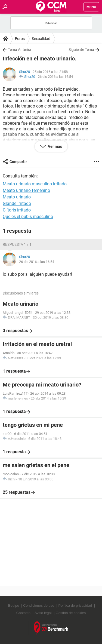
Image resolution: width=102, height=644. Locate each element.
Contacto (23, 613)
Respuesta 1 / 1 (17, 244)
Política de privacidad (75, 605)
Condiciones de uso (39, 605)
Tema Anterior (20, 50)
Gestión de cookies (71, 613)
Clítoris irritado (17, 210)
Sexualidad (41, 39)
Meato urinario (17, 197)
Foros (20, 39)
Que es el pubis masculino (28, 217)
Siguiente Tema (81, 50)
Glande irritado (17, 203)
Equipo (14, 605)
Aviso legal (43, 613)
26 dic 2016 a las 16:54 (55, 77)
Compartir (18, 162)
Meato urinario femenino (26, 190)
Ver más (55, 146)
